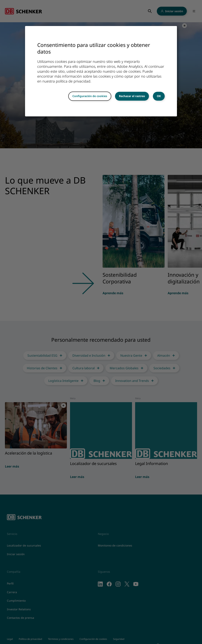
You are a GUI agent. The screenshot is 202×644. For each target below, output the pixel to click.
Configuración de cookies (90, 96)
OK (159, 96)
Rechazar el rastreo (132, 96)
